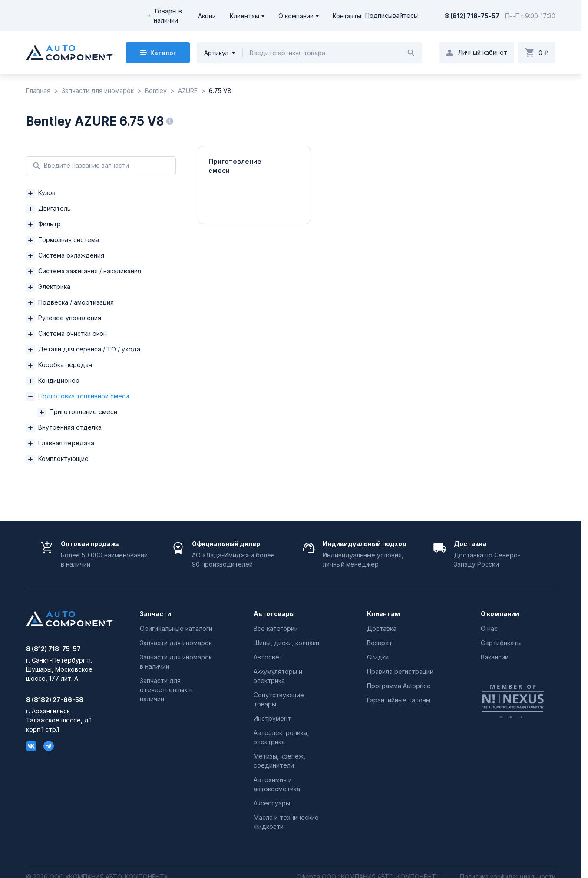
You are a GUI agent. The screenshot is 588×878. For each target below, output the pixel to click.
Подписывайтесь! (390, 16)
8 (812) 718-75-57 (472, 16)
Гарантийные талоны (399, 700)
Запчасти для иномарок (176, 643)
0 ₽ (543, 53)
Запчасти (155, 614)
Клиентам (244, 16)
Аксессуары (272, 803)
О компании (296, 16)
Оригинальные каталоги (176, 628)
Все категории (276, 628)
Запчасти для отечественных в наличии (166, 690)
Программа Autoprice (399, 686)
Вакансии (495, 657)
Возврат (380, 643)
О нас (489, 628)
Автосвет (268, 657)
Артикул (216, 53)
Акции (207, 16)
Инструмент (272, 718)
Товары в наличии (168, 16)
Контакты (347, 16)
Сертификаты (501, 643)
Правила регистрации (400, 671)
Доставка (382, 628)
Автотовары (274, 614)
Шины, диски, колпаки (286, 643)
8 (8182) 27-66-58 (55, 700)
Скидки (378, 657)
